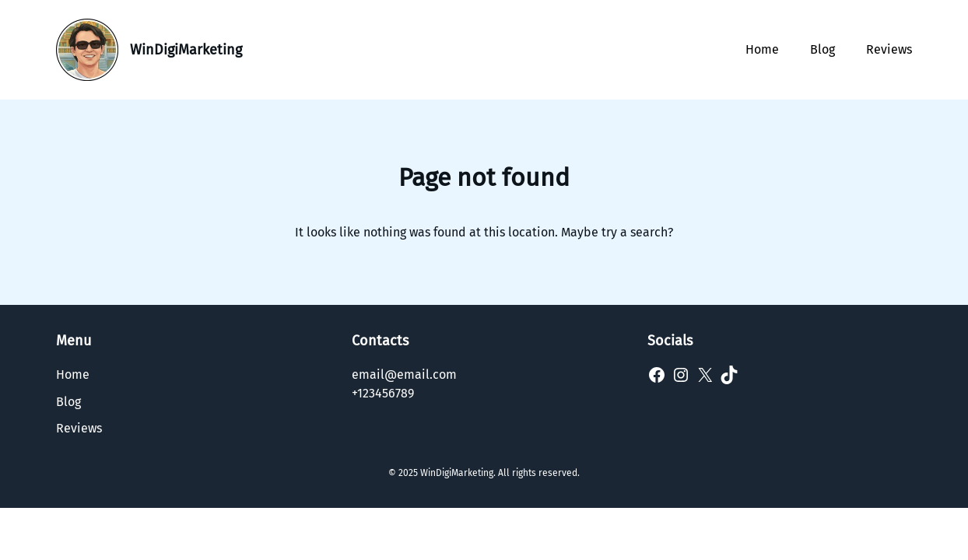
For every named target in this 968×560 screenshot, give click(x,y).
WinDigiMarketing (186, 50)
